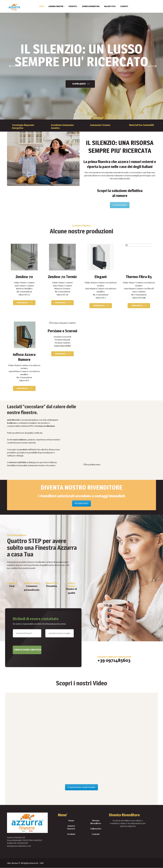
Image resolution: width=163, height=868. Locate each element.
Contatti (96, 834)
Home (71, 821)
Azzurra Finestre (71, 827)
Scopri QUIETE (79, 84)
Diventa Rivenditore (96, 822)
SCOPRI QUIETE (120, 205)
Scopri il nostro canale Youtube (81, 787)
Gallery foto (96, 829)
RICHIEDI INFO (81, 503)
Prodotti (71, 834)
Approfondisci (22, 303)
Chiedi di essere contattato (28, 650)
